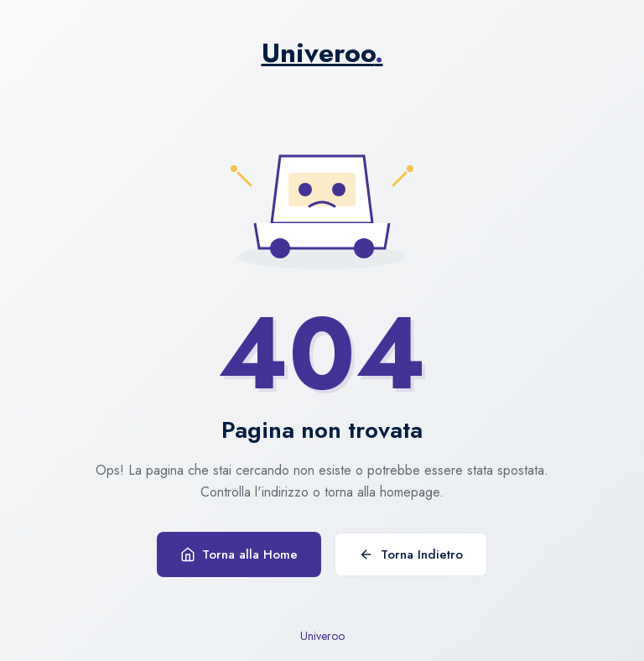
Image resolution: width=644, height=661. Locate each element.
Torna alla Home (239, 554)
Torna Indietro (411, 554)
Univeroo (322, 53)
